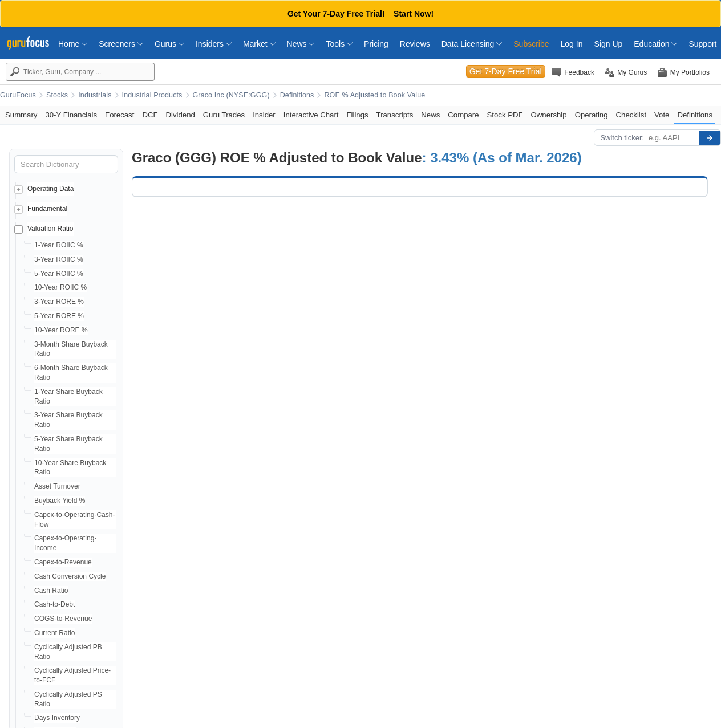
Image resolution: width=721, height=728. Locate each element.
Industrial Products (152, 95)
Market (259, 44)
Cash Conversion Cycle (70, 576)
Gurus (169, 44)
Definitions (297, 95)
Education (655, 44)
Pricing (376, 44)
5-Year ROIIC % (59, 274)
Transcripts (395, 115)
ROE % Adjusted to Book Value (374, 95)
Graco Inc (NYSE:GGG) (231, 95)
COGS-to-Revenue (63, 619)
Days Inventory (57, 718)
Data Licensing (472, 44)
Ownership (549, 115)
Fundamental (47, 209)
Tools (339, 44)
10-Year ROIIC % (60, 287)
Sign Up (608, 44)
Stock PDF (505, 115)
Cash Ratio (51, 591)
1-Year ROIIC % (59, 245)
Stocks (57, 95)
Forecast (120, 115)
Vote (662, 115)
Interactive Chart (311, 115)
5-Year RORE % (59, 316)
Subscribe (531, 44)
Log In (572, 44)
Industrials (95, 95)
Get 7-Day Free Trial (506, 71)
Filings (357, 115)
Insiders (214, 44)
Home (73, 44)
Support (702, 44)
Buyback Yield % (60, 501)
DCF (150, 115)
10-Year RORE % (61, 330)
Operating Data (50, 189)
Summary (21, 115)
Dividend (181, 115)
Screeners (121, 44)
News (301, 44)
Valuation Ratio (50, 229)
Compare (463, 115)
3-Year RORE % (59, 302)
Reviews (415, 44)
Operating (592, 115)
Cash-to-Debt (54, 604)
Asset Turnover (57, 486)
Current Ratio (54, 633)
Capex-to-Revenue (63, 562)
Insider (264, 115)
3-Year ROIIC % (59, 259)
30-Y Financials (71, 115)
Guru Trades (224, 115)
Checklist (631, 115)
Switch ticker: (622, 138)
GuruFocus (18, 95)
